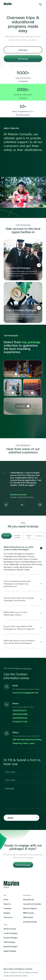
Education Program (18, 536)
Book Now (23, 50)
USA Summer (28, 917)
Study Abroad (28, 899)
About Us (7, 904)
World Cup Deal (10, 929)
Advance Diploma (30, 908)
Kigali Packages (10, 951)
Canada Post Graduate (32, 904)
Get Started (23, 59)
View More (23, 406)
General (7, 536)
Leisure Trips (29, 536)
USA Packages (9, 942)
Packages (8, 908)
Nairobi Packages (11, 946)
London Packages (11, 933)
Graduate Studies (30, 922)
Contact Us (8, 917)
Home (6, 899)
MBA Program (29, 913)
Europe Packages (11, 938)
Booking (39, 536)
